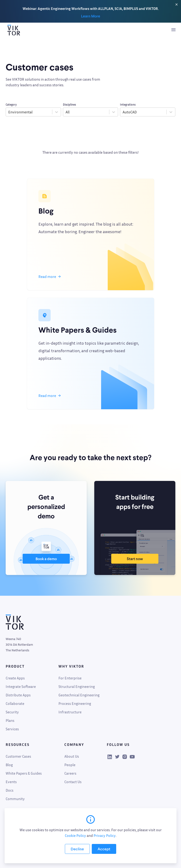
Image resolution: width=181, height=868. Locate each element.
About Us (72, 756)
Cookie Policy (75, 835)
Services (12, 729)
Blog (9, 765)
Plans (10, 720)
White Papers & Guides (24, 773)
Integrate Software (21, 686)
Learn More (91, 16)
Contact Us (73, 782)
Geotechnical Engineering (79, 695)
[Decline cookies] (77, 849)
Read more (50, 277)
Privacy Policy (105, 835)
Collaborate (15, 703)
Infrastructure (70, 712)
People (70, 765)
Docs (10, 790)
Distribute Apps (18, 695)
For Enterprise (70, 678)
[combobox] (9, 112)
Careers (70, 773)
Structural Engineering (77, 686)
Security (12, 712)
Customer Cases (18, 756)
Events (11, 782)
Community (15, 799)
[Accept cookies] (104, 849)
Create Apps (15, 678)
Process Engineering (75, 703)
